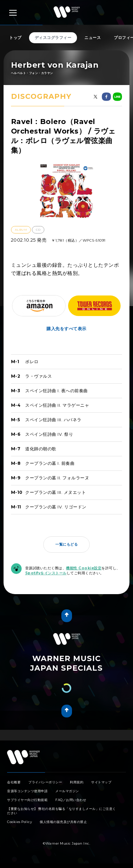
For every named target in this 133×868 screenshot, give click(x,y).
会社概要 (14, 787)
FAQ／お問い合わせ (71, 804)
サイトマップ (101, 787)
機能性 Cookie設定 (84, 568)
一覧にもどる (66, 544)
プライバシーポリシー (45, 787)
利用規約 (77, 787)
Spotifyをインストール (46, 573)
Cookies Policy (20, 826)
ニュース (93, 38)
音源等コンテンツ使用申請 (27, 796)
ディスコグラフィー (53, 38)
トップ (15, 38)
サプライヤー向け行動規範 (27, 804)
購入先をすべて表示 (66, 329)
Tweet (63, 737)
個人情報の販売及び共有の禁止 (63, 826)
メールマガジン (67, 796)
